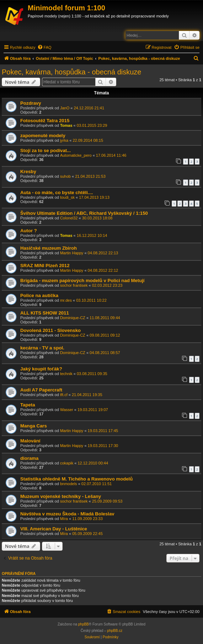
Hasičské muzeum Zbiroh (49, 248)
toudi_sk (67, 197)
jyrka (64, 140)
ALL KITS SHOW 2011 (45, 313)
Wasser (67, 410)
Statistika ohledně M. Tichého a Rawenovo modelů (76, 479)
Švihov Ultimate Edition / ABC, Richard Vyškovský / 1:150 (84, 213)
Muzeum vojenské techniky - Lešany (61, 496)
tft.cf (64, 395)
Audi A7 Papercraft (41, 390)
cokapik (67, 463)
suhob (65, 176)
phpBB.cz (115, 631)
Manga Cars (34, 426)
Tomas (66, 125)
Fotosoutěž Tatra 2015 (45, 121)
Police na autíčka (39, 295)
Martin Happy (72, 253)
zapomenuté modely (43, 136)
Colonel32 (69, 218)
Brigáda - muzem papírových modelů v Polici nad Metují (82, 281)
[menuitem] (44, 47)
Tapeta (28, 405)
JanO (65, 108)
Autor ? (29, 231)
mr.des (66, 300)
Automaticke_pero (76, 155)
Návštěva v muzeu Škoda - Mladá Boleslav (67, 514)
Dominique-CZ (73, 318)
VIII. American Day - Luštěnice (54, 529)
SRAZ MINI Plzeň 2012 (45, 266)
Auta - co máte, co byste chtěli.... (57, 193)
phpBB (84, 624)
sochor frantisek (74, 285)
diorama (29, 458)
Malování (30, 441)
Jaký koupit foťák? (41, 369)
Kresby (28, 172)
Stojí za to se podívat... (46, 150)
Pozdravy (31, 103)
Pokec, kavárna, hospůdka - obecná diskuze (71, 72)
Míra (64, 519)
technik (66, 374)
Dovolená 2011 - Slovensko (50, 330)
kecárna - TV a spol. (42, 348)
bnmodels (69, 484)
